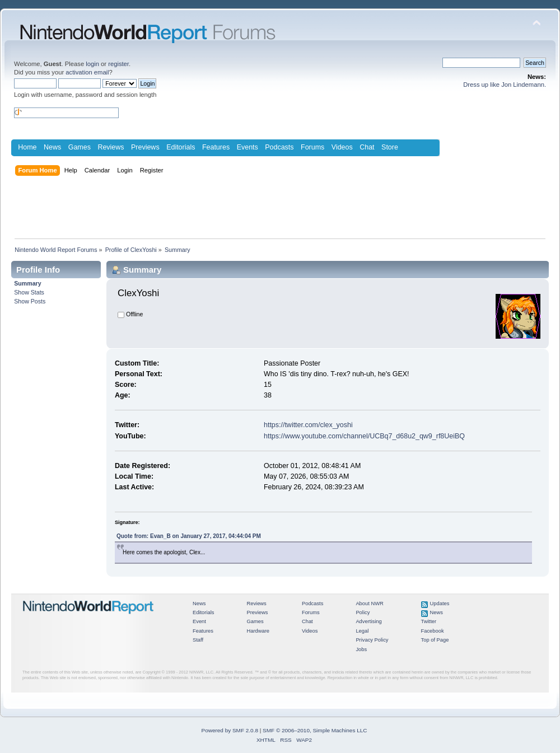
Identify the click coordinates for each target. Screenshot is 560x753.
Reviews (111, 147)
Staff (198, 640)
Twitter (429, 621)
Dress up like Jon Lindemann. (505, 85)
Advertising (368, 621)
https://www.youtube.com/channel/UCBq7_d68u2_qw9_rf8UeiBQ (364, 436)
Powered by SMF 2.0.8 (230, 730)
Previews (145, 147)
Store (390, 147)
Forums (312, 147)
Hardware (258, 631)
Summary (27, 283)
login (92, 64)
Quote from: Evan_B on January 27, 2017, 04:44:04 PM (189, 536)
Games (80, 147)
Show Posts (30, 301)
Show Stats (29, 292)
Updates (440, 604)
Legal (362, 631)
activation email (87, 72)
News (52, 147)
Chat (367, 147)
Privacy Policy (372, 640)
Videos (342, 147)
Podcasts (279, 147)
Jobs (361, 649)
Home (27, 147)
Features (216, 147)
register (118, 64)
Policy (363, 612)
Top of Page (435, 640)
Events (248, 147)
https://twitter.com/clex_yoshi (308, 425)
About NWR (369, 604)
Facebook (433, 631)
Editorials (181, 147)
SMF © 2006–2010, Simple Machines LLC (315, 730)
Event (199, 621)
